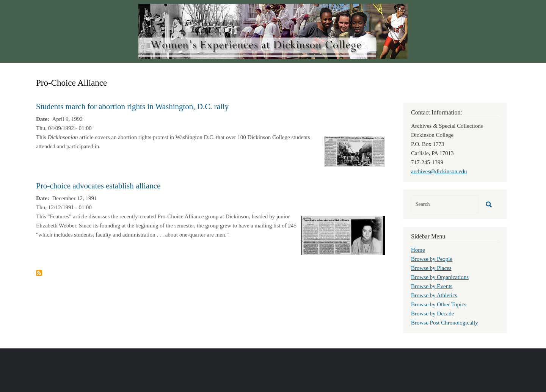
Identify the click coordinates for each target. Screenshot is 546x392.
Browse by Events (432, 286)
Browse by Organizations (440, 277)
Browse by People (432, 259)
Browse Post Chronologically (445, 323)
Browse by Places (431, 268)
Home (418, 250)
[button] (355, 151)
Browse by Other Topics (439, 304)
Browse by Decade (432, 314)
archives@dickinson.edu (439, 171)
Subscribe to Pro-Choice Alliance (39, 273)
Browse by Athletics (434, 295)
